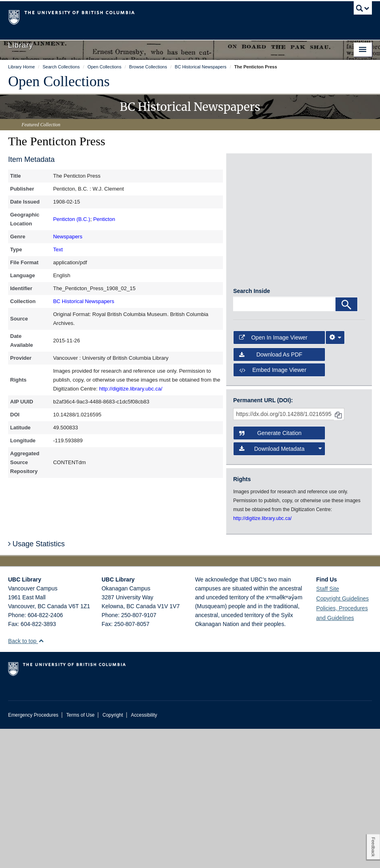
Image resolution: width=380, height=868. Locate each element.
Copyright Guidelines (342, 738)
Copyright (113, 854)
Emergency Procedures (33, 854)
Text (58, 249)
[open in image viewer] (255, 193)
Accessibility (144, 854)
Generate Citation (270, 573)
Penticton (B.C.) (72, 219)
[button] (41, 780)
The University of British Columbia (163, 17)
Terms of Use (81, 854)
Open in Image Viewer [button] (273, 477)
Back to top (26, 780)
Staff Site (328, 728)
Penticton (104, 219)
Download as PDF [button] (271, 494)
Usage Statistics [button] (36, 683)
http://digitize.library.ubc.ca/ (131, 389)
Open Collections (59, 81)
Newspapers (68, 237)
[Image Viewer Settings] (335, 477)
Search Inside (252, 431)
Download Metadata (280, 588)
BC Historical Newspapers (84, 301)
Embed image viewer (273, 509)
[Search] (346, 444)
